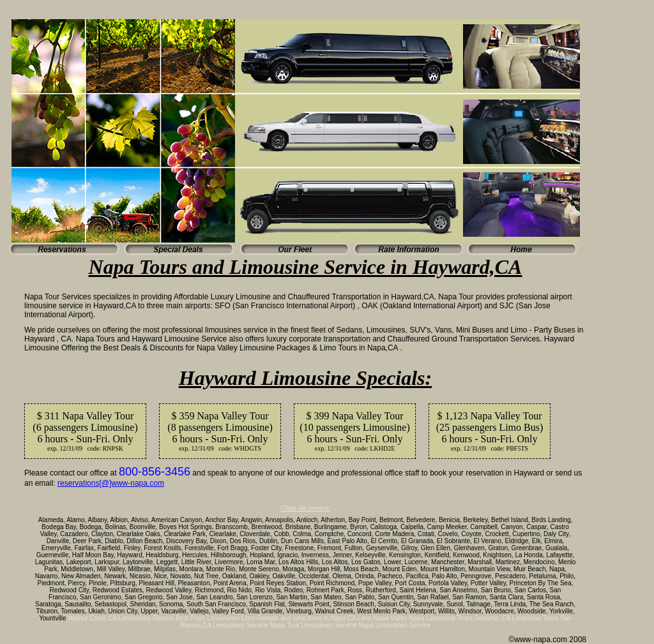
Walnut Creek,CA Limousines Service (121, 618)
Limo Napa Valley (383, 618)
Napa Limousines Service (394, 625)
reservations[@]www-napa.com (111, 483)
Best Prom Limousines (208, 618)
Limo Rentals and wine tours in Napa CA (299, 618)
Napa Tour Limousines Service (313, 625)
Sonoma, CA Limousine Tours (517, 618)
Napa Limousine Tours (441, 618)
